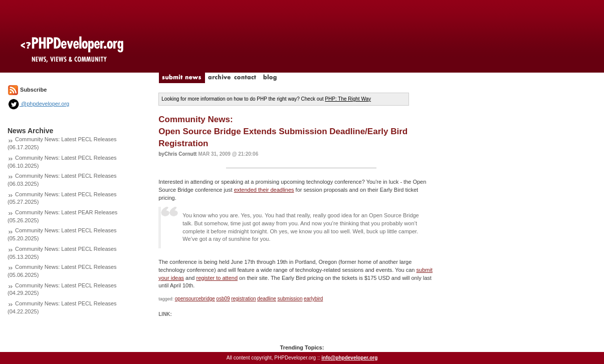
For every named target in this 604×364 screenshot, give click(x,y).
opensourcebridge (195, 299)
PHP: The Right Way (348, 99)
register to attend (217, 278)
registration (243, 299)
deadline (267, 299)
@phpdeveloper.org (38, 104)
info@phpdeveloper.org (349, 358)
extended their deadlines (264, 190)
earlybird (313, 299)
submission (290, 299)
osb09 (223, 299)
